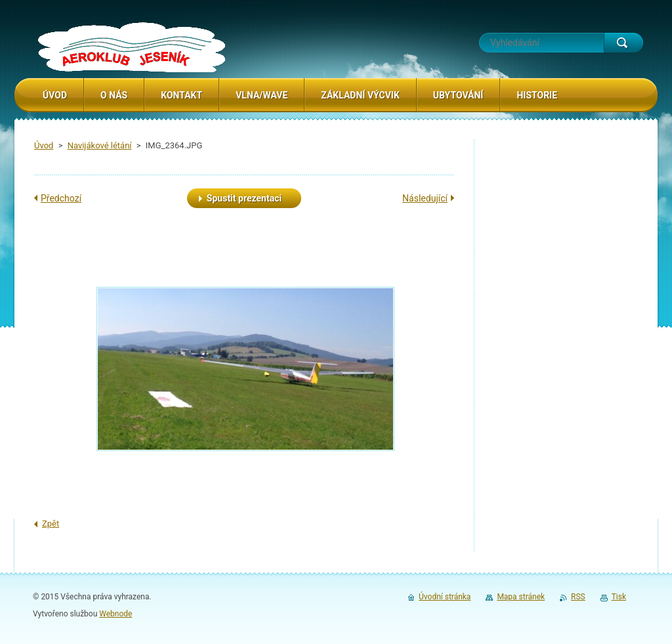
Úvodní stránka (445, 597)
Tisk (619, 597)
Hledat (623, 43)
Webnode (115, 614)
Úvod (44, 145)
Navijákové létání (100, 145)
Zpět (51, 524)
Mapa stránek (521, 597)
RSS (578, 597)
